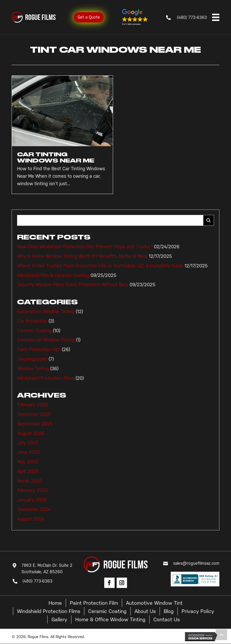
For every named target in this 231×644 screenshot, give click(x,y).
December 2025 (34, 414)
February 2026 (33, 405)
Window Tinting (33, 369)
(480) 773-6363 (192, 17)
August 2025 (31, 433)
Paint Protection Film (39, 350)
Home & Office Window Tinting (110, 619)
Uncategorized (32, 359)
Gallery (59, 619)
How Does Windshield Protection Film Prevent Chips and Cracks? (85, 247)
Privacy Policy (198, 611)
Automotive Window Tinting (46, 312)
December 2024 (34, 509)
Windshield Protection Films (46, 378)
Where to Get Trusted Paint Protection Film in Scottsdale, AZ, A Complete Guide (100, 266)
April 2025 (28, 471)
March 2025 (30, 481)
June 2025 (29, 452)
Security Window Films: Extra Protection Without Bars (73, 285)
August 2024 (31, 519)
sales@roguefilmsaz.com (196, 563)
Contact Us (167, 619)
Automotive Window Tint (154, 603)
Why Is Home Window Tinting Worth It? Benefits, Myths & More (82, 256)
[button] (135, 17)
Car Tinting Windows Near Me (56, 157)
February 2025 (33, 490)
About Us (145, 611)
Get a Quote (89, 17)
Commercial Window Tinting (46, 340)
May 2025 (28, 462)
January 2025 (32, 500)
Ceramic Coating (34, 331)
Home (55, 603)
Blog (169, 611)
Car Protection (32, 321)
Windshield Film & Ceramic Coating (53, 275)
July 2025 (28, 443)
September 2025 (35, 424)
